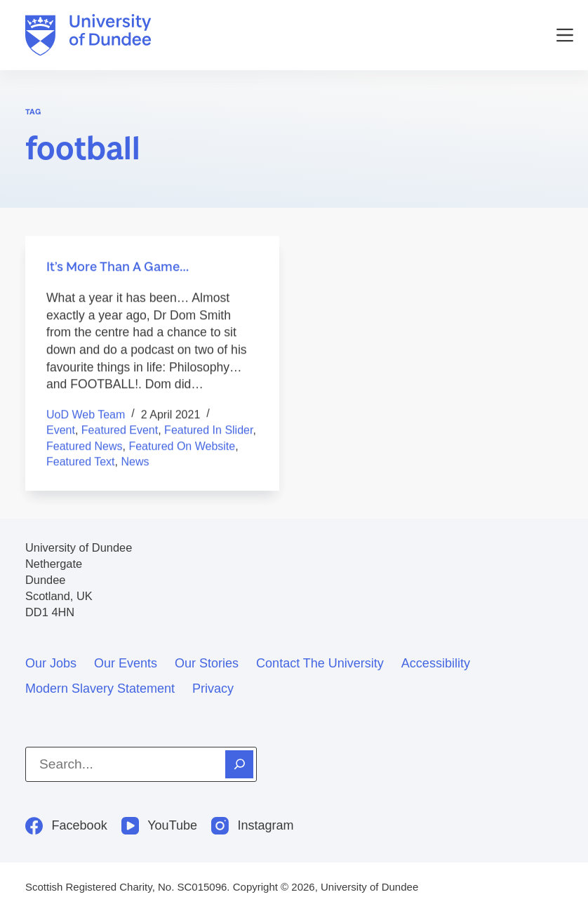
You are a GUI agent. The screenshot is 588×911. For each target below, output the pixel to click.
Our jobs (51, 663)
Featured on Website (182, 446)
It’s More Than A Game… (118, 267)
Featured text (81, 462)
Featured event (120, 431)
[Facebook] (66, 826)
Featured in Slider (208, 431)
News (135, 462)
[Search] (239, 764)
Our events (126, 663)
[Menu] (565, 35)
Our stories (207, 663)
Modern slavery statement (100, 689)
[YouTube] (159, 826)
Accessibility (436, 663)
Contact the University (320, 663)
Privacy (213, 689)
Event (61, 431)
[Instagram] (253, 826)
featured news (85, 446)
